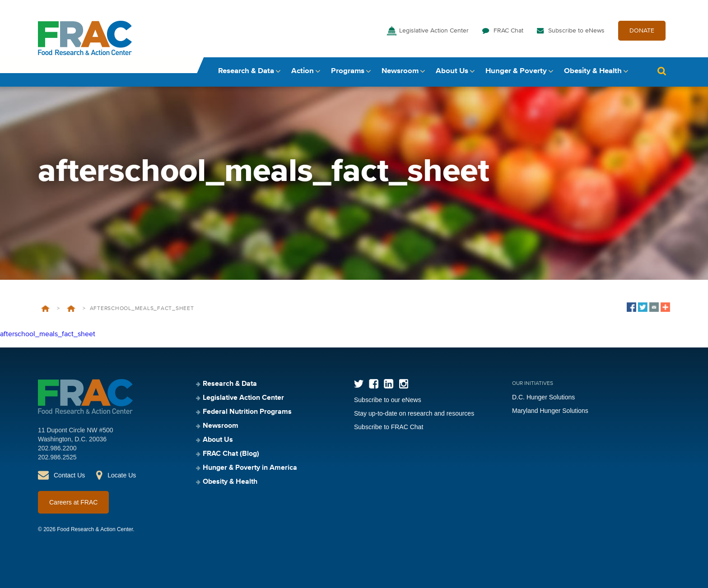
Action (303, 71)
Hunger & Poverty (516, 71)
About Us (452, 71)
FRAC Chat (508, 31)
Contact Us (69, 475)
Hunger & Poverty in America (250, 468)
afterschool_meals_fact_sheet (48, 334)
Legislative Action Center (434, 31)
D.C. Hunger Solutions (543, 397)
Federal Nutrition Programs (247, 412)
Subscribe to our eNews (388, 400)
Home (45, 309)
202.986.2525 (57, 457)
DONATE (642, 31)
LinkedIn (389, 384)
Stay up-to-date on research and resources (414, 413)
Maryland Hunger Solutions (550, 411)
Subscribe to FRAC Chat (389, 427)
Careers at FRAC (73, 502)
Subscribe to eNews (576, 31)
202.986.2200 (57, 448)
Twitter (359, 384)
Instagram (403, 384)
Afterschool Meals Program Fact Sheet (71, 309)
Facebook (374, 384)
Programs (348, 71)
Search (661, 71)
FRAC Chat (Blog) (231, 454)
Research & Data (246, 71)
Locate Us (122, 475)
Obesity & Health (593, 71)
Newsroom (400, 71)
